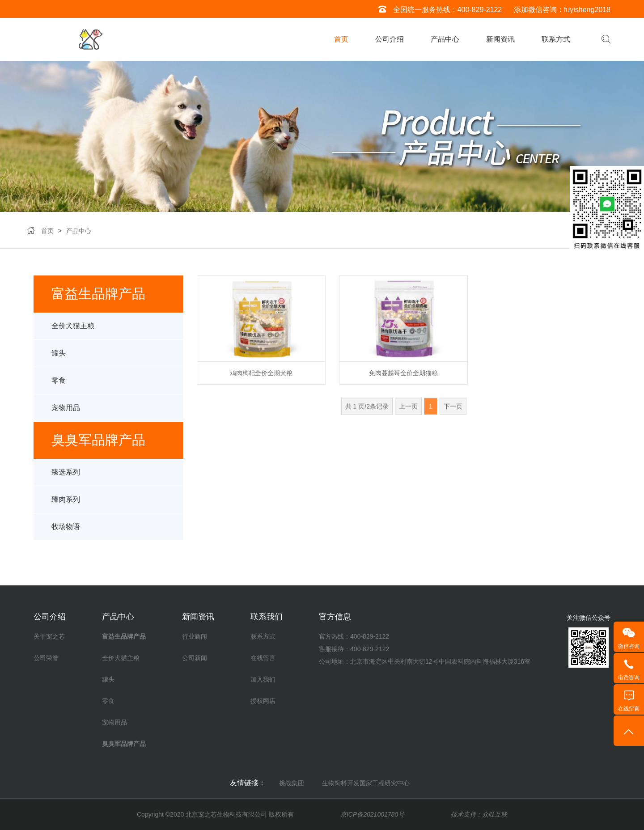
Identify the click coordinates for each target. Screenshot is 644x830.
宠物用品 (66, 415)
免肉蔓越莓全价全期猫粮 (403, 377)
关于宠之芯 (49, 636)
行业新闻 (195, 636)
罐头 (59, 361)
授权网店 (263, 701)
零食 (59, 388)
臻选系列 (66, 480)
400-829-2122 (480, 10)
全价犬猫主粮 (73, 333)
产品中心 (445, 39)
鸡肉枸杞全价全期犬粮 (261, 377)
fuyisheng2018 (587, 10)
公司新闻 (195, 658)
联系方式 (556, 39)
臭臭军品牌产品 (124, 744)
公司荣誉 (46, 658)
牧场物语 (66, 534)
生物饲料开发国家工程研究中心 (366, 783)
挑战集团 (292, 783)
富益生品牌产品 (124, 636)
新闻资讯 (500, 39)
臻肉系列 (66, 507)
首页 (341, 39)
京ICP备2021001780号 (372, 814)
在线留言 (263, 658)
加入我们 (263, 679)
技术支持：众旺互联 (479, 814)
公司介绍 (390, 39)
